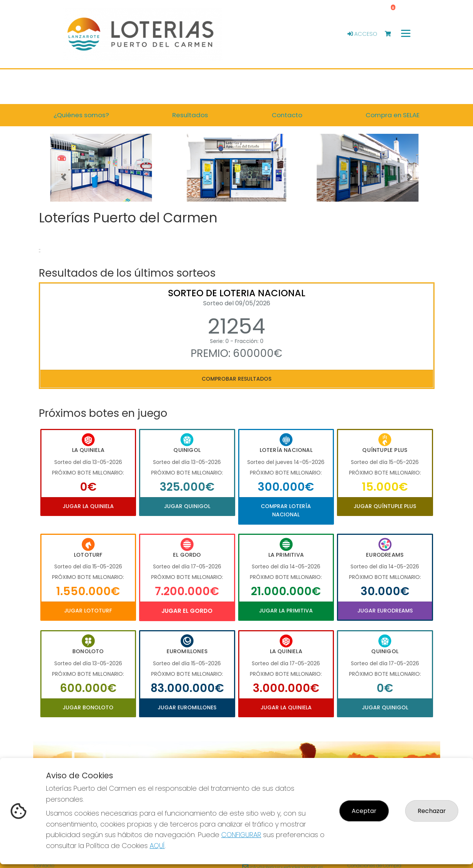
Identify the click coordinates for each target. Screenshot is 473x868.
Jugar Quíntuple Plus (385, 506)
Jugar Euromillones (187, 707)
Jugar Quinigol (187, 506)
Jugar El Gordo (187, 611)
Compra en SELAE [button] (393, 115)
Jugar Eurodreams (385, 611)
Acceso (362, 34)
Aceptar (364, 811)
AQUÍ (157, 846)
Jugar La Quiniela (88, 506)
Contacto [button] (287, 115)
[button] (64, 177)
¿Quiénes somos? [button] (81, 115)
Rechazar (432, 811)
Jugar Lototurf (88, 611)
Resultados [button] (190, 115)
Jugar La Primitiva (286, 611)
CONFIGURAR (241, 835)
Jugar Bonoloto (88, 707)
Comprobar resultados (236, 379)
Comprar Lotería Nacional (286, 510)
